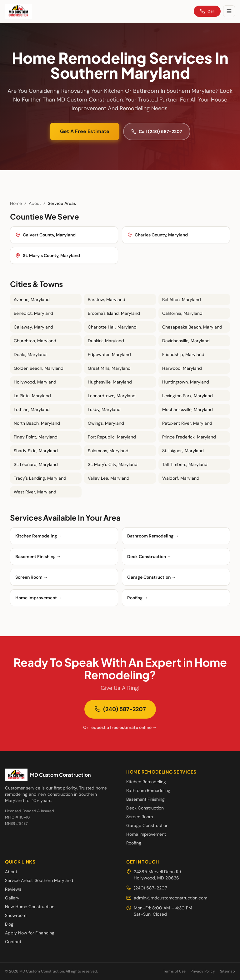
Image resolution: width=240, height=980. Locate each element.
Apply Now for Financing (30, 933)
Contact (13, 942)
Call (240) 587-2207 (157, 131)
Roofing (134, 843)
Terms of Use (174, 971)
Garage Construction (147, 825)
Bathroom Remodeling (148, 790)
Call (207, 11)
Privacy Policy (203, 971)
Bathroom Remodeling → (153, 536)
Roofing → (137, 598)
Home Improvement (146, 834)
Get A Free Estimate (85, 131)
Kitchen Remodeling (146, 782)
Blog (9, 924)
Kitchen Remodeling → (39, 536)
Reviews (13, 889)
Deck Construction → (149, 557)
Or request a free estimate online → (120, 727)
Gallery (12, 898)
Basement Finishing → (38, 557)
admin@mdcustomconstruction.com (167, 898)
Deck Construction (145, 808)
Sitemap (227, 971)
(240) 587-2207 (120, 709)
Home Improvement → (39, 598)
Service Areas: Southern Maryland (39, 880)
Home (16, 203)
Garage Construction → (152, 577)
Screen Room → (32, 577)
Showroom (16, 915)
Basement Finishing (145, 799)
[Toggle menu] (229, 11)
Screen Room (140, 817)
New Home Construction (30, 907)
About (35, 203)
